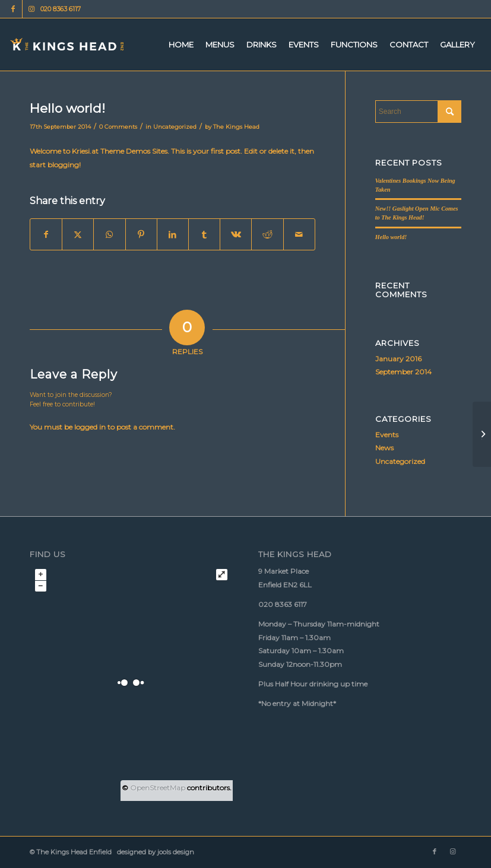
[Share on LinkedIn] (173, 235)
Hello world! (391, 237)
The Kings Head (236, 127)
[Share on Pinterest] (141, 235)
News (384, 448)
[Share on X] (78, 235)
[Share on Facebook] (46, 235)
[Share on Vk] (236, 235)
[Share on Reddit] (267, 235)
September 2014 (403, 372)
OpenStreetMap (158, 788)
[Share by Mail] (299, 235)
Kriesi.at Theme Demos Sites (120, 151)
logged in (90, 427)
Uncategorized (175, 127)
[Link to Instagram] (31, 9)
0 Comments (118, 127)
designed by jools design (154, 852)
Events (387, 435)
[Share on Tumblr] (204, 235)
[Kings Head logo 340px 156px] (67, 44)
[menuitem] (181, 44)
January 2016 (398, 359)
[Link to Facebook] (13, 9)
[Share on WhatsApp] (109, 235)
